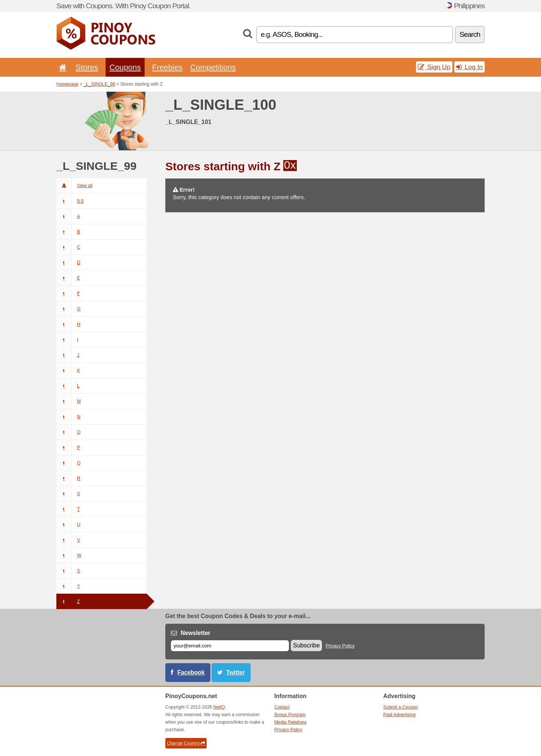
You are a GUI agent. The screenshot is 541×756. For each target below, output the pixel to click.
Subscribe (306, 645)
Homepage (67, 84)
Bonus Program (290, 715)
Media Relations (290, 722)
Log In (469, 67)
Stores (87, 67)
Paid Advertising (399, 715)
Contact (282, 707)
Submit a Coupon (401, 707)
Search (470, 34)
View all (74, 186)
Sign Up (434, 67)
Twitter (236, 672)
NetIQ (219, 707)
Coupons (125, 67)
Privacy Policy (340, 646)
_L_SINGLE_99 (99, 84)
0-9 (70, 201)
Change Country (186, 743)
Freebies (167, 67)
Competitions (213, 67)
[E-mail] (230, 646)
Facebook (191, 672)
